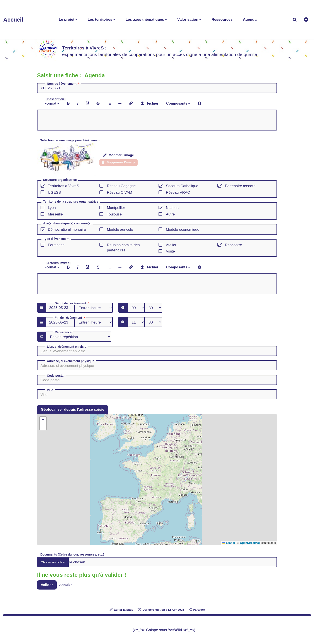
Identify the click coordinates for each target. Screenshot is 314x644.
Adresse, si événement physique (71, 361)
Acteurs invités (58, 263)
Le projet (68, 19)
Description (56, 99)
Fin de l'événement (70, 318)
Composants (178, 103)
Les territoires (101, 19)
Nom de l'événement (63, 84)
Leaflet (229, 543)
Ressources (222, 19)
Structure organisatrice (60, 180)
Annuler (66, 585)
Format (52, 103)
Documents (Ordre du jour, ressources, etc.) (72, 554)
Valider (47, 585)
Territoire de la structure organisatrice (71, 202)
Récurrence (63, 332)
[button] (43, 420)
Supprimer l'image (119, 162)
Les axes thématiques (146, 19)
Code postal (56, 376)
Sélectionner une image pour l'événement (70, 140)
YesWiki (175, 630)
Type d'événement (56, 239)
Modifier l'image (119, 155)
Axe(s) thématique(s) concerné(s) (67, 223)
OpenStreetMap (250, 543)
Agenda (250, 19)
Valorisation (189, 19)
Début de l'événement (72, 303)
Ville (50, 390)
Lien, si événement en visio (67, 347)
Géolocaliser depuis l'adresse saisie (73, 409)
